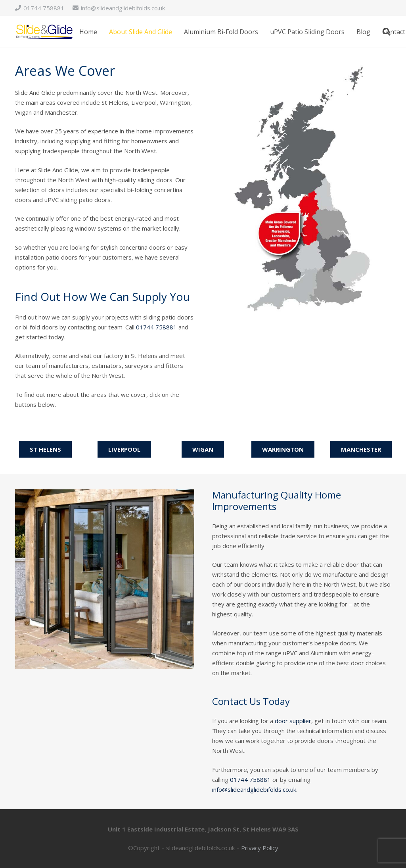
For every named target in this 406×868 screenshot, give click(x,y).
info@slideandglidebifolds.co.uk (254, 789)
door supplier (293, 721)
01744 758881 (156, 327)
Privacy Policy (260, 848)
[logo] (44, 32)
